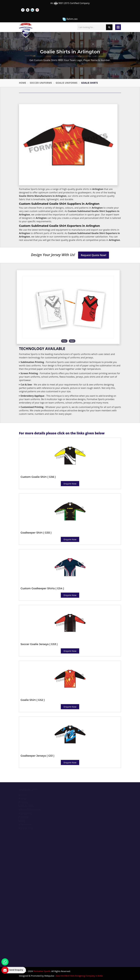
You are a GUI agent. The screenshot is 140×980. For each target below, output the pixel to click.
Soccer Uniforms (41, 83)
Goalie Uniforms (67, 83)
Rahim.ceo (70, 19)
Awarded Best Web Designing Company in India (79, 976)
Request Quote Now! (94, 255)
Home (23, 83)
